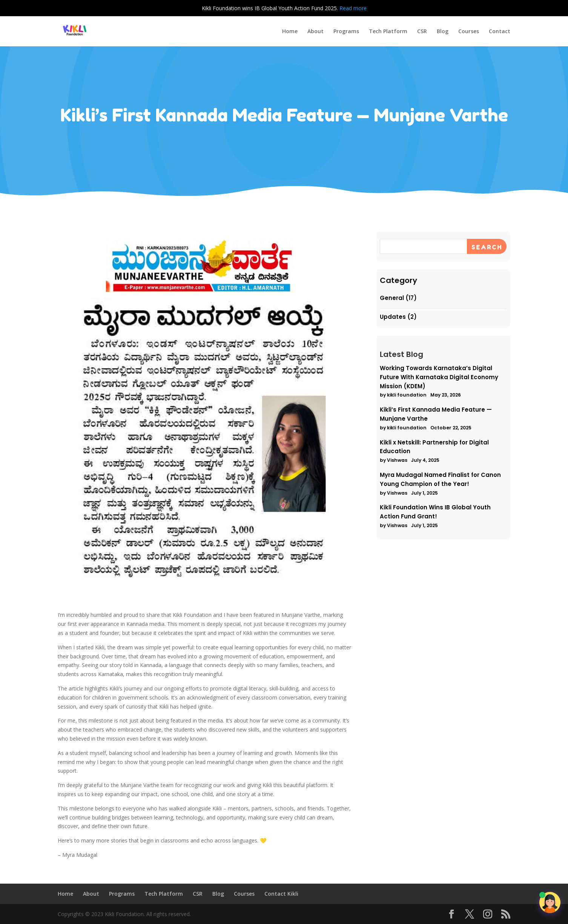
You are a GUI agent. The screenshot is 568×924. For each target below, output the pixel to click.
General (397, 310)
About (315, 32)
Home (290, 32)
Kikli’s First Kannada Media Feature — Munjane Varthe (437, 414)
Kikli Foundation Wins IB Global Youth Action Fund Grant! (436, 501)
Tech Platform (388, 32)
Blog (443, 32)
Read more (353, 8)
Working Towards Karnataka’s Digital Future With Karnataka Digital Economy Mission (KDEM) (440, 381)
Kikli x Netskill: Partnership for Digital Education (435, 443)
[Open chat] (550, 902)
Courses (469, 32)
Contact (500, 32)
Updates (398, 327)
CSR (422, 32)
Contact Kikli (281, 894)
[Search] (482, 264)
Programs (346, 32)
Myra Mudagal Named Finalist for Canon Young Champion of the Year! (441, 472)
